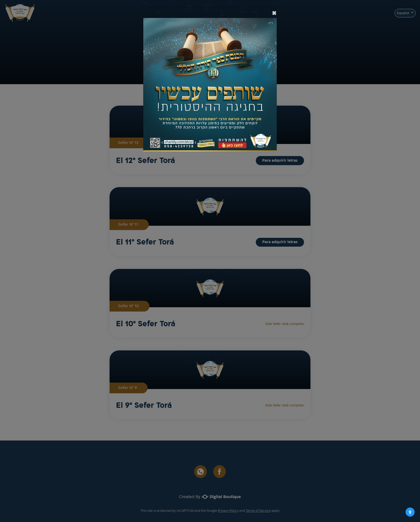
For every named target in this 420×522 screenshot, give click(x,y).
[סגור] (274, 13)
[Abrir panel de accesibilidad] (410, 512)
